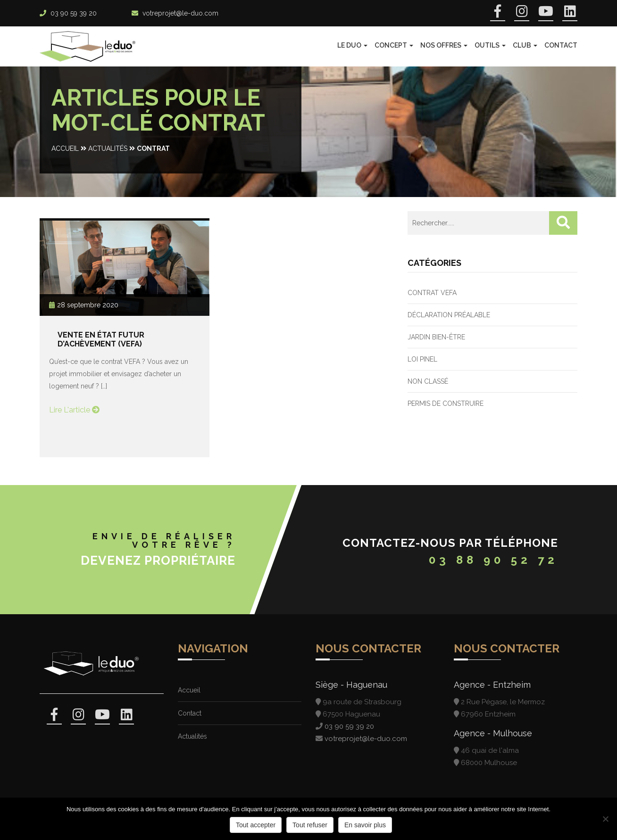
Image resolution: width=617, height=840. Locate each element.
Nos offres (444, 45)
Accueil (65, 148)
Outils (490, 45)
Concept (394, 45)
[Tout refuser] (605, 819)
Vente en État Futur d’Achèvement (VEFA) (101, 340)
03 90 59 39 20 (74, 13)
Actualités (108, 148)
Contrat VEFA (432, 293)
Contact (561, 45)
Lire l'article (74, 410)
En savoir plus (365, 825)
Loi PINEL (422, 359)
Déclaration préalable (449, 315)
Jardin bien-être (436, 337)
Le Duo (352, 45)
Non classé (428, 381)
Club (525, 45)
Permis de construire (446, 404)
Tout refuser (310, 825)
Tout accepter (256, 825)
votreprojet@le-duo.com (180, 13)
